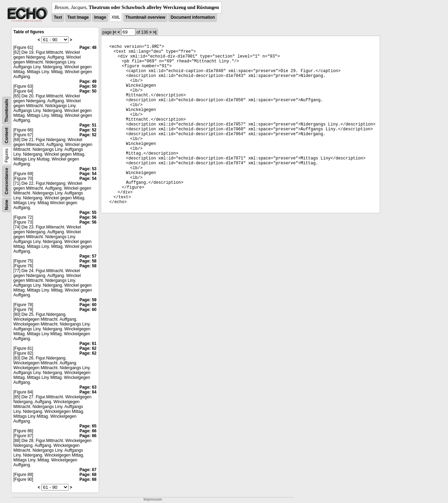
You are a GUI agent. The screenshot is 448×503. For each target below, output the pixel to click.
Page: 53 (88, 169)
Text (58, 17)
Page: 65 (88, 426)
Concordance (7, 181)
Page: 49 (88, 81)
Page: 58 (88, 261)
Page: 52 (88, 130)
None (7, 205)
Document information (193, 17)
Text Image (78, 17)
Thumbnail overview (145, 17)
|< (115, 32)
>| (155, 32)
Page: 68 (88, 475)
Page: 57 (88, 256)
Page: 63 (88, 387)
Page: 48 (88, 47)
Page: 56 (88, 217)
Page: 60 (88, 305)
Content (7, 135)
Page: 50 (88, 86)
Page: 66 (88, 431)
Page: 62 (88, 348)
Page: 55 (88, 213)
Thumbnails (7, 110)
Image (100, 17)
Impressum (153, 499)
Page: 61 (88, 344)
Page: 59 (88, 300)
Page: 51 (88, 125)
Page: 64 (88, 392)
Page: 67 (88, 470)
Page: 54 (88, 174)
